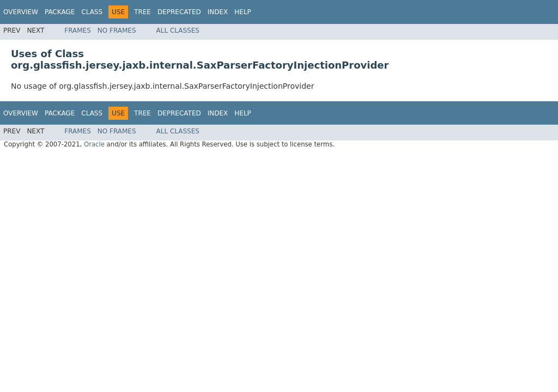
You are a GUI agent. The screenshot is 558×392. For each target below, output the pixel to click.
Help (243, 12)
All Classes (178, 30)
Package (60, 12)
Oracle (94, 144)
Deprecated (179, 12)
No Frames (117, 30)
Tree (142, 12)
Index (218, 12)
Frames (78, 30)
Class (92, 12)
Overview (21, 12)
